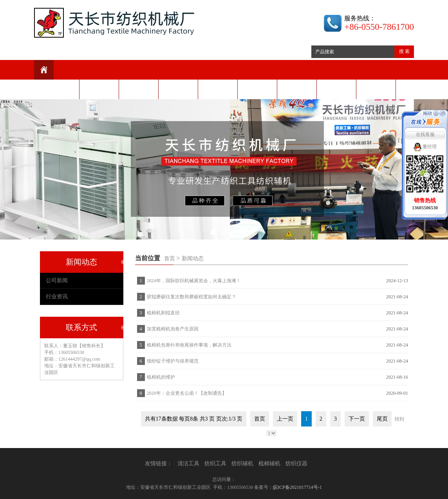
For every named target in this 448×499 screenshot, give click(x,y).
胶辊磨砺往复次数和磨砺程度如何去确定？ (191, 297)
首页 (170, 259)
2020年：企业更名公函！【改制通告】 (187, 393)
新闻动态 (139, 89)
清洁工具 (188, 464)
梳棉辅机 (269, 464)
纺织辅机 (242, 464)
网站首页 (60, 89)
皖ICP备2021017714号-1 (297, 487)
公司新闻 (57, 280)
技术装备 (218, 89)
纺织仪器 (296, 464)
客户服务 (257, 89)
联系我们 (376, 89)
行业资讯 (57, 297)
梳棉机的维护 (161, 377)
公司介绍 (99, 89)
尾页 (382, 419)
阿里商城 (336, 89)
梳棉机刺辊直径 (163, 313)
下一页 (357, 419)
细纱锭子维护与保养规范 (173, 361)
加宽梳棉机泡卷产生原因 (173, 329)
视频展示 (297, 89)
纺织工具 (215, 464)
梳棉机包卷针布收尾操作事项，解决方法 (189, 345)
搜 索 (404, 51)
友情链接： (159, 464)
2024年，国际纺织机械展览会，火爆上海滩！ (194, 281)
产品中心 (178, 89)
